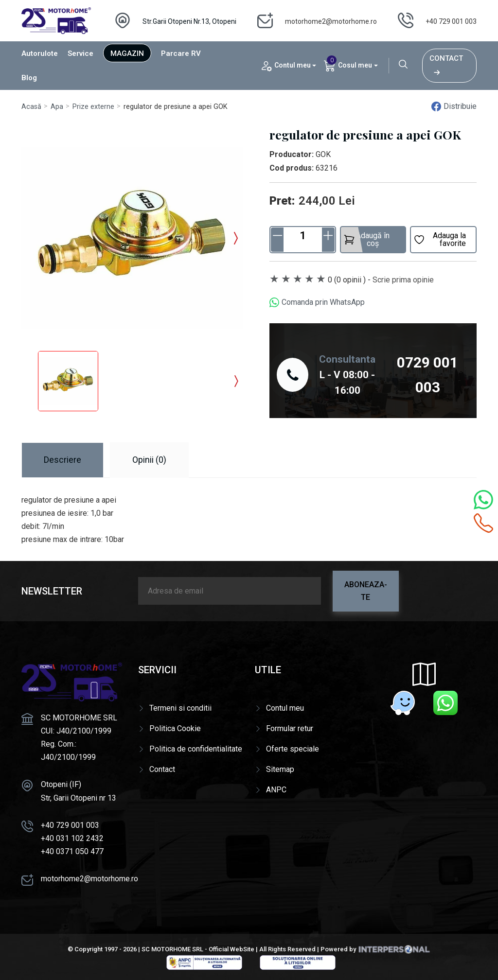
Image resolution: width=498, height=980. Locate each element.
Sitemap (280, 769)
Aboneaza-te (366, 591)
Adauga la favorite (440, 239)
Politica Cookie (175, 728)
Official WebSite (231, 949)
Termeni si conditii (180, 708)
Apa (57, 107)
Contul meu (285, 708)
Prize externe (93, 107)
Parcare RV (181, 53)
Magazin (127, 53)
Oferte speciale (293, 749)
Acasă (31, 107)
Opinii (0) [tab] (149, 460)
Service (80, 53)
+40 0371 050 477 (72, 851)
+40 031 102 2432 (72, 838)
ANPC (276, 790)
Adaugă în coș (367, 239)
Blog (29, 78)
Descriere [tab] (62, 460)
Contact (446, 66)
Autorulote (40, 53)
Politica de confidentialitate (196, 749)
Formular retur (290, 728)
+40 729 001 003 (451, 21)
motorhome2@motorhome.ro (331, 21)
